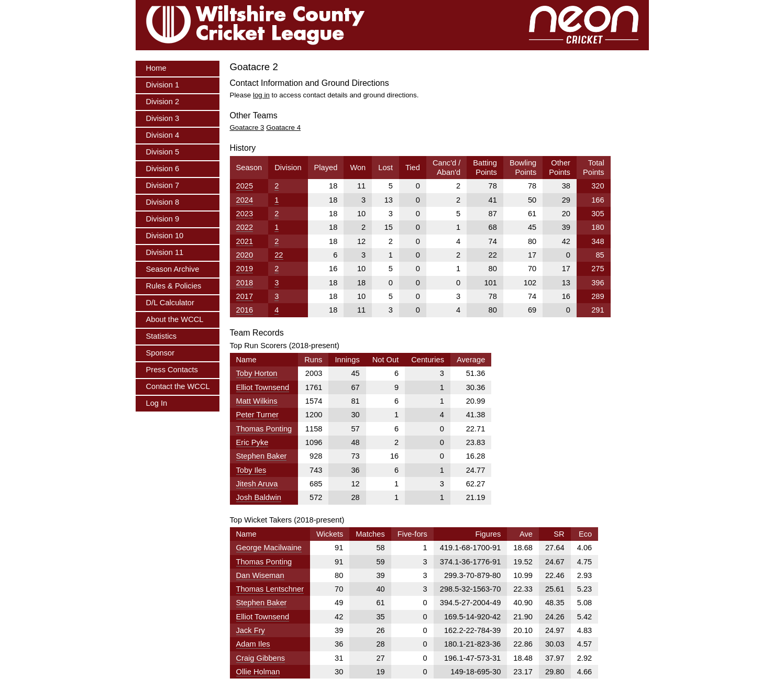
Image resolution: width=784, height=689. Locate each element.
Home (156, 68)
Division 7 (163, 185)
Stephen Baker (262, 456)
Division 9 (163, 219)
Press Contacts (172, 370)
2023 (245, 214)
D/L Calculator (170, 303)
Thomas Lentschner (270, 589)
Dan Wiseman (260, 575)
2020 (245, 255)
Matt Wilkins (257, 401)
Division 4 (163, 135)
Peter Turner (257, 415)
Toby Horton (257, 373)
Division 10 (165, 236)
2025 (245, 186)
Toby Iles (251, 470)
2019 (245, 269)
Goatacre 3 (247, 127)
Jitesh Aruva (257, 484)
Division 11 (165, 252)
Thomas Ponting (264, 429)
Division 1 (163, 85)
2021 (245, 241)
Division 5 (163, 152)
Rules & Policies (174, 286)
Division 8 (163, 202)
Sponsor (161, 353)
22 (279, 255)
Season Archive (173, 269)
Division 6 (163, 169)
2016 (245, 310)
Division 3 (163, 118)
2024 (245, 200)
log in (261, 95)
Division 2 (163, 102)
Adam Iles (253, 644)
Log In (157, 403)
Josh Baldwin (259, 497)
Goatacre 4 (283, 127)
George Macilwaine (269, 548)
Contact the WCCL (178, 386)
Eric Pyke (252, 442)
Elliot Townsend (263, 387)
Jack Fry (251, 630)
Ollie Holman (258, 672)
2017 (245, 296)
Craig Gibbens (261, 658)
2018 (245, 283)
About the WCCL (175, 319)
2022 (245, 227)
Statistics (162, 336)
